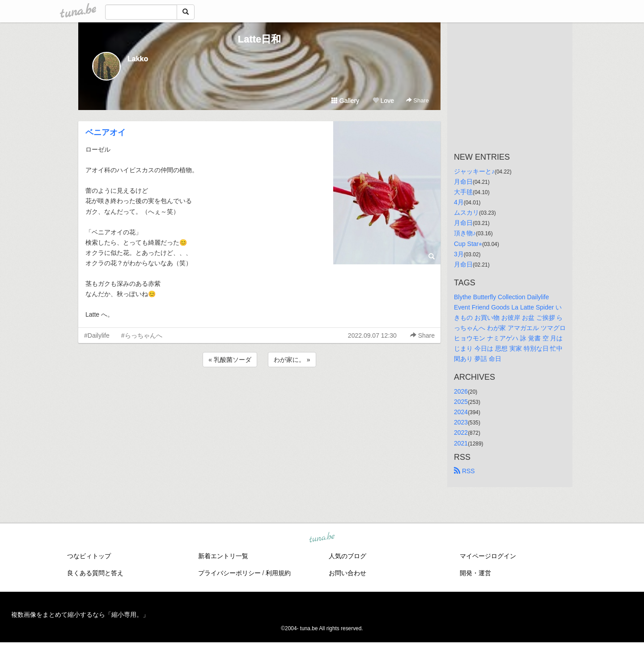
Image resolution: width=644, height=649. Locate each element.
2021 (461, 443)
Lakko (138, 59)
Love (383, 101)
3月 (459, 254)
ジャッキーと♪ (474, 171)
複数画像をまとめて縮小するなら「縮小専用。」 (80, 615)
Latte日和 (260, 39)
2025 (461, 402)
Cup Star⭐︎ (468, 244)
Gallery (345, 101)
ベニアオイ (106, 132)
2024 (461, 412)
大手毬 (463, 192)
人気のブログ (347, 556)
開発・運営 (475, 573)
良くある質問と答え (95, 573)
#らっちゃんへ (142, 335)
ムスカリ (466, 212)
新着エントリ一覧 (223, 556)
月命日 (463, 182)
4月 (459, 202)
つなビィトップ (89, 556)
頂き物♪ (465, 233)
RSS (464, 471)
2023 (461, 422)
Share (417, 100)
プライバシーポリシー (229, 573)
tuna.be (322, 538)
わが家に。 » (292, 360)
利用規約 (278, 573)
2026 (461, 391)
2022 (461, 433)
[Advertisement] (259, 393)
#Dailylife (97, 335)
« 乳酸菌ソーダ (230, 360)
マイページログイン (488, 556)
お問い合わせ (347, 573)
